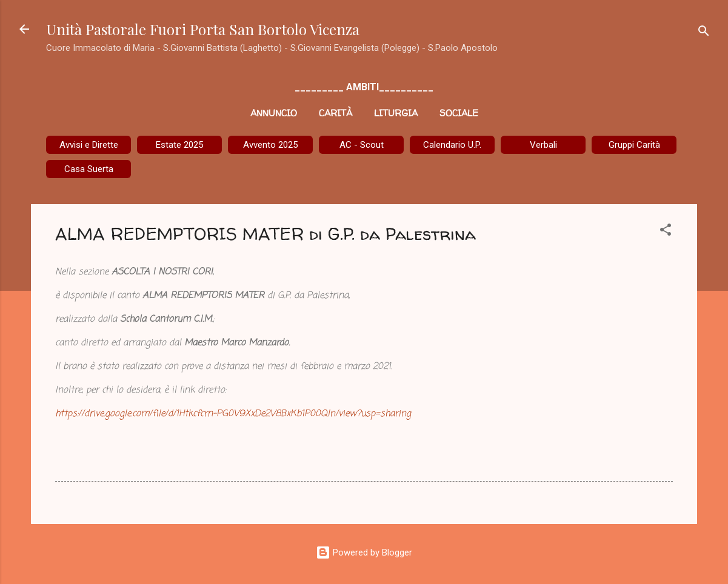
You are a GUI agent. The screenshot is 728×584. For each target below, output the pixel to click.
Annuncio (274, 113)
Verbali (543, 145)
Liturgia (396, 113)
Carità (336, 113)
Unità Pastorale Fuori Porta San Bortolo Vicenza (203, 29)
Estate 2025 (179, 145)
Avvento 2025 (270, 145)
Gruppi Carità (634, 145)
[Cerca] (704, 33)
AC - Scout (362, 145)
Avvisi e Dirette (89, 145)
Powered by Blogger (364, 552)
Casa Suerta (89, 169)
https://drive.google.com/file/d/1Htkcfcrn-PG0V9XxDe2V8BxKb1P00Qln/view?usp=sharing (233, 414)
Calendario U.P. (452, 145)
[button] (666, 232)
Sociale (459, 113)
